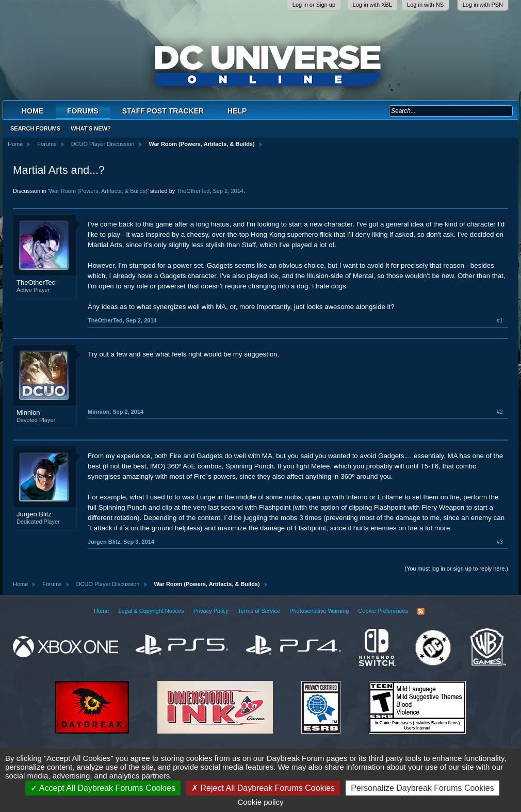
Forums (83, 111)
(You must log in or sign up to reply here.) (456, 569)
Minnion (28, 412)
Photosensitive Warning (319, 611)
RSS (421, 611)
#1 (500, 320)
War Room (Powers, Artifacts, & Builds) (98, 191)
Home (32, 111)
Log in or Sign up (314, 5)
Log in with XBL (372, 5)
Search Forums (35, 128)
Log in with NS (425, 5)
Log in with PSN (483, 5)
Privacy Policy (211, 611)
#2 (500, 412)
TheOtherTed (193, 191)
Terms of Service (259, 611)
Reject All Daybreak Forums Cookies (263, 788)
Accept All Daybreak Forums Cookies (103, 788)
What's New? (91, 128)
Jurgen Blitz (34, 514)
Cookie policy (260, 802)
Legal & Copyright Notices (151, 611)
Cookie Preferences (383, 611)
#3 (500, 542)
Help (237, 111)
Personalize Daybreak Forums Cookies (422, 788)
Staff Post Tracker (163, 111)
